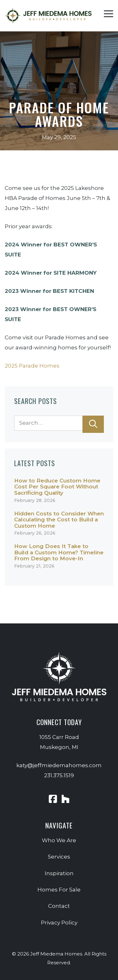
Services (59, 857)
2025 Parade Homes (32, 366)
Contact (59, 906)
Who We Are (59, 840)
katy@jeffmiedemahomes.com (59, 765)
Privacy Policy (59, 923)
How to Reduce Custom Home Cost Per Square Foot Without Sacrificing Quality (57, 487)
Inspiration (59, 873)
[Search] (93, 424)
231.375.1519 (59, 775)
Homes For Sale (59, 890)
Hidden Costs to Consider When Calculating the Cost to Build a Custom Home (59, 520)
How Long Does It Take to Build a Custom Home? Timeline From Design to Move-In (59, 552)
